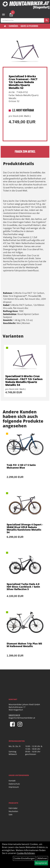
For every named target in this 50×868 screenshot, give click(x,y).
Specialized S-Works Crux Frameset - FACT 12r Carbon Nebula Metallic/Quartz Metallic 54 (24, 380)
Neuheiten (13, 811)
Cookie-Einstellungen (24, 858)
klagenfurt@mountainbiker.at (22, 718)
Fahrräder (13, 26)
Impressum (14, 787)
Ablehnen (42, 858)
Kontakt (12, 781)
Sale (11, 814)
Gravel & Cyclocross (29, 26)
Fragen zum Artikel (25, 152)
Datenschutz (14, 784)
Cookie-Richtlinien (26, 853)
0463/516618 (14, 715)
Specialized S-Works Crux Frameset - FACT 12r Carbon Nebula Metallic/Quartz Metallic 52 (23, 82)
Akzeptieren (41, 863)
